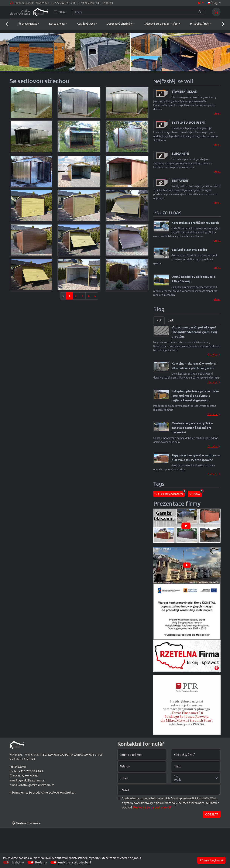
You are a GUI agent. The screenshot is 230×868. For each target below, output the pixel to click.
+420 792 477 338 (64, 3)
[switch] (31, 862)
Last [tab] (171, 320)
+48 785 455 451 (89, 3)
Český (212, 3)
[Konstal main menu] (59, 12)
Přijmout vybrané (211, 860)
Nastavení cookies (26, 823)
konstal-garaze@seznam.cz (36, 785)
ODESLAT (212, 814)
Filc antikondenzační (170, 493)
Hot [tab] (159, 320)
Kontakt (109, 3)
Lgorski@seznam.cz (31, 780)
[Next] (95, 296)
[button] (25, 24)
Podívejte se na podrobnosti (152, 807)
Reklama (41, 862)
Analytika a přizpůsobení (74, 862)
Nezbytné (17, 862)
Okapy (196, 493)
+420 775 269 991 (38, 3)
